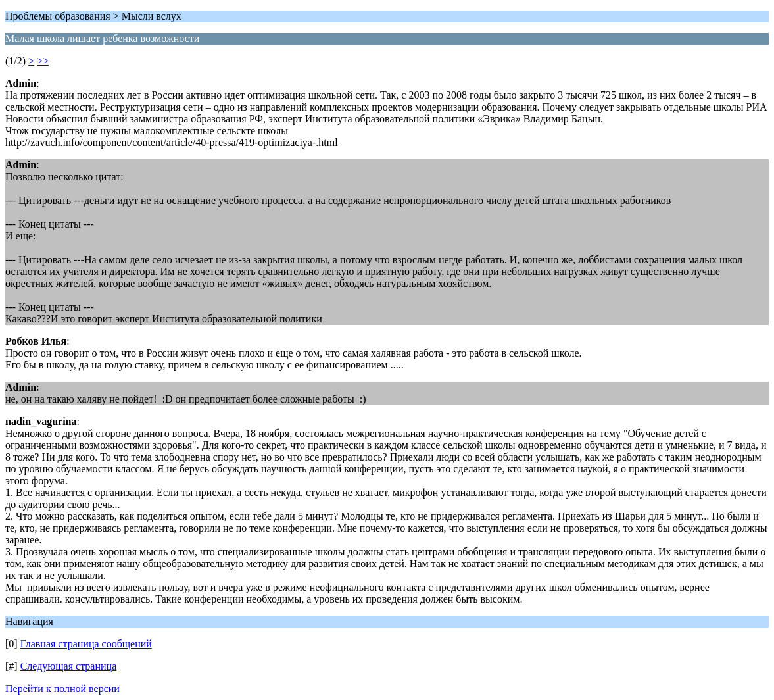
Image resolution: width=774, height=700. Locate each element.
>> (43, 61)
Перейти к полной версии (62, 688)
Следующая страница (69, 666)
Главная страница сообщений (86, 644)
